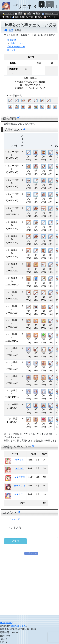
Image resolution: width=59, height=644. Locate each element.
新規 (18, 13)
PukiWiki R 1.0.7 (19, 626)
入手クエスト (17, 43)
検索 (38, 17)
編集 (27, 13)
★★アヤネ (20, 477)
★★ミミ (20, 460)
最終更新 (18, 17)
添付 (6, 17)
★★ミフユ (20, 494)
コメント (11, 50)
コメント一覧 (13, 519)
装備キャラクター (16, 47)
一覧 (29, 17)
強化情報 (11, 40)
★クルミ (20, 468)
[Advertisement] (29, 585)
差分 (37, 13)
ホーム (7, 13)
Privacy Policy (6, 623)
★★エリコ (20, 486)
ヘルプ (49, 17)
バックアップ (50, 13)
